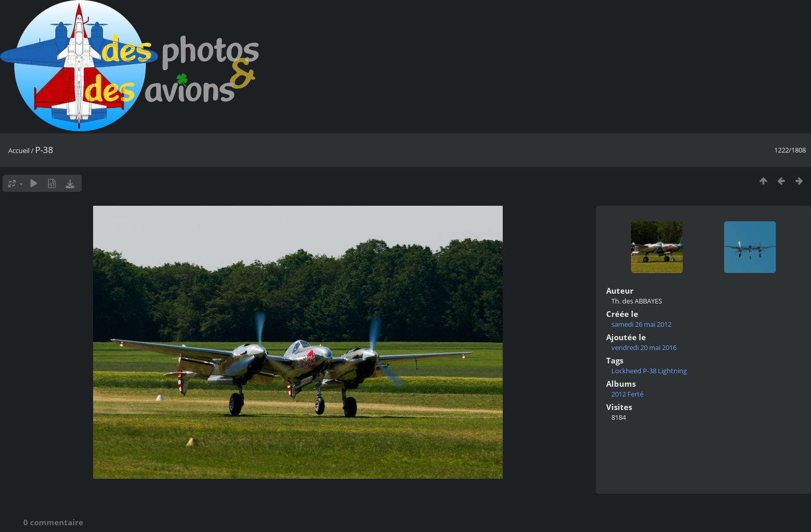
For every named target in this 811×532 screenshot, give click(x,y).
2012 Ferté (627, 394)
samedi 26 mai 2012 (641, 324)
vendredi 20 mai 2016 (644, 347)
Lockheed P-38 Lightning (649, 371)
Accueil (19, 150)
